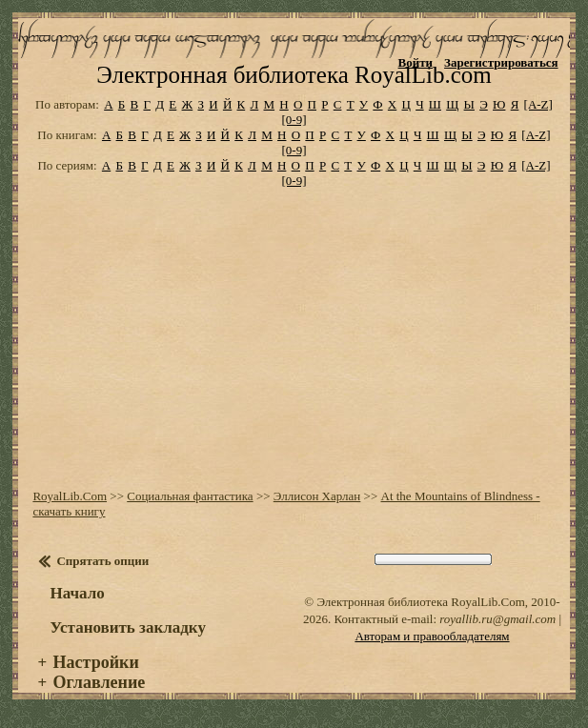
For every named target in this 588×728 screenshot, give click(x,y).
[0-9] (294, 120)
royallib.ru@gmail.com (497, 619)
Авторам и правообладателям (432, 636)
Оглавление (100, 682)
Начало (77, 593)
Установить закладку (128, 627)
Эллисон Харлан (317, 496)
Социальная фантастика (190, 496)
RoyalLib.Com (70, 496)
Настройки (96, 662)
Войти (416, 62)
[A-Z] (538, 104)
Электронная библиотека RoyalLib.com (294, 75)
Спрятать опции (102, 561)
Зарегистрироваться (501, 62)
